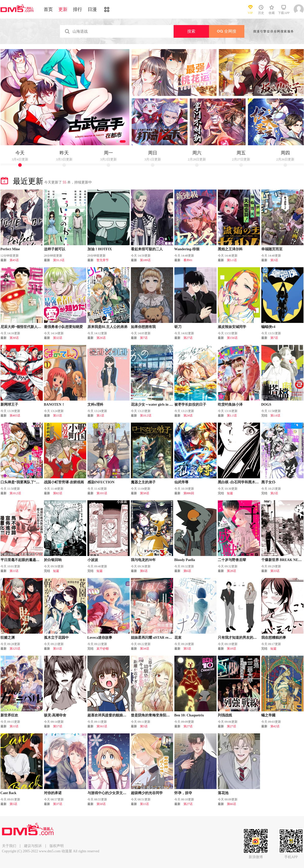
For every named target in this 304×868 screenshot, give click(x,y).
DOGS (266, 405)
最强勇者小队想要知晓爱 (63, 327)
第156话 (232, 338)
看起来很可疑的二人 (147, 249)
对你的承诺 (53, 793)
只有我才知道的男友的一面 (239, 638)
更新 (63, 9)
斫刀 (178, 327)
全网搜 (227, 31)
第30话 (14, 338)
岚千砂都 (103, 649)
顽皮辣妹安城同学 (232, 327)
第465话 (15, 416)
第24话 (188, 416)
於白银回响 (53, 560)
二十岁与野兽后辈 (232, 560)
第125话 (15, 649)
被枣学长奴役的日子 (190, 405)
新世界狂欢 (9, 715)
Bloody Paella (185, 560)
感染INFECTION (101, 482)
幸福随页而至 (272, 249)
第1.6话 (275, 416)
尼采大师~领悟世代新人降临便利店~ (29, 327)
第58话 (145, 493)
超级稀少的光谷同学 (147, 793)
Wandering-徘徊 (187, 249)
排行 (78, 9)
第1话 (100, 416)
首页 (48, 9)
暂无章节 (103, 260)
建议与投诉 (33, 846)
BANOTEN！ (54, 405)
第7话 (144, 338)
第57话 (58, 726)
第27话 (188, 338)
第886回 (189, 493)
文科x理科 (95, 405)
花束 (178, 638)
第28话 (231, 571)
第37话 (58, 804)
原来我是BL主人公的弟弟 (108, 327)
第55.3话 (59, 260)
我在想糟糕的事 (274, 638)
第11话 (58, 416)
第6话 (144, 571)
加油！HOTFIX (100, 249)
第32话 (58, 338)
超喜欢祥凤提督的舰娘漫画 (109, 715)
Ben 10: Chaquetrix (189, 715)
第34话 (145, 649)
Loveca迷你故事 (100, 638)
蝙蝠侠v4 (268, 327)
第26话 (101, 338)
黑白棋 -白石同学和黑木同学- (241, 482)
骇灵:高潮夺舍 (55, 715)
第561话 (102, 726)
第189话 (145, 260)
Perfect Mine (10, 249)
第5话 (187, 649)
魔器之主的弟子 (143, 482)
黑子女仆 (268, 482)
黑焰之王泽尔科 (230, 249)
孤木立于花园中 (56, 638)
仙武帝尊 (181, 482)
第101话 (102, 493)
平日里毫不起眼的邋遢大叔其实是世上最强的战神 (39, 560)
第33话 (275, 571)
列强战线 (225, 715)
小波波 (93, 560)
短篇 (230, 493)
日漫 (92, 9)
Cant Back (8, 793)
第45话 (14, 260)
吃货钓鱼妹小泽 (230, 405)
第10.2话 (146, 416)
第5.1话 (232, 260)
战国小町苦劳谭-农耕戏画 (64, 482)
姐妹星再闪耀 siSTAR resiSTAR (155, 638)
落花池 (223, 793)
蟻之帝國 (268, 715)
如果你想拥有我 (143, 327)
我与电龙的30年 (143, 560)
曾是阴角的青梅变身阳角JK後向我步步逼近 (165, 715)
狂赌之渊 (8, 638)
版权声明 (57, 846)
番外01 (188, 260)
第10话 (231, 649)
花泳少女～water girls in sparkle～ (158, 405)
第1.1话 (232, 416)
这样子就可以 (55, 249)
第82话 (58, 493)
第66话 (231, 804)
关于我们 (9, 846)
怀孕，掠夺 (183, 793)
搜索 (191, 31)
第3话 (274, 260)
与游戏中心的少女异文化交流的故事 (116, 793)
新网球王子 (9, 405)
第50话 (101, 804)
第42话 (275, 726)
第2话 (274, 493)
